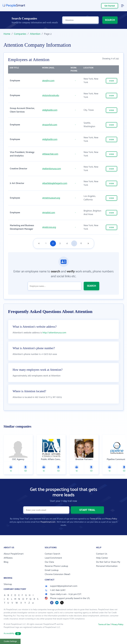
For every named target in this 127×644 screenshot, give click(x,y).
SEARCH (110, 20)
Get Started (110, 6)
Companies (20, 34)
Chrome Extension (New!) (58, 574)
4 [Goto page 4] (67, 243)
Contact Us (102, 554)
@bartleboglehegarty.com (55, 183)
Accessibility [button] (12, 634)
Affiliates (8, 558)
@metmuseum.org (51, 198)
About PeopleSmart (14, 554)
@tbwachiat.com (50, 154)
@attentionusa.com (52, 169)
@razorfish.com (50, 125)
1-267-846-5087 (55, 590)
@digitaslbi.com (50, 110)
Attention (35, 34)
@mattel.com (49, 213)
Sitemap (8, 584)
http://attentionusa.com (54, 333)
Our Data (49, 562)
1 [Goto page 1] (46, 243)
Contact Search (52, 554)
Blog (6, 562)
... (74, 243)
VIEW (112, 81)
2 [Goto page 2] (53, 243)
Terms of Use (96, 519)
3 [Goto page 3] (60, 243)
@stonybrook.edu (51, 95)
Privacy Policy (111, 519)
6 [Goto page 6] (81, 243)
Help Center (102, 558)
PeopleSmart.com (48, 522)
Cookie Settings (10, 641)
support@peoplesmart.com (61, 586)
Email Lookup (52, 570)
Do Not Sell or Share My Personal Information (108, 564)
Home (7, 34)
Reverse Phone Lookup (56, 566)
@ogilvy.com (48, 81)
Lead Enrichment (53, 558)
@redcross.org (49, 227)
